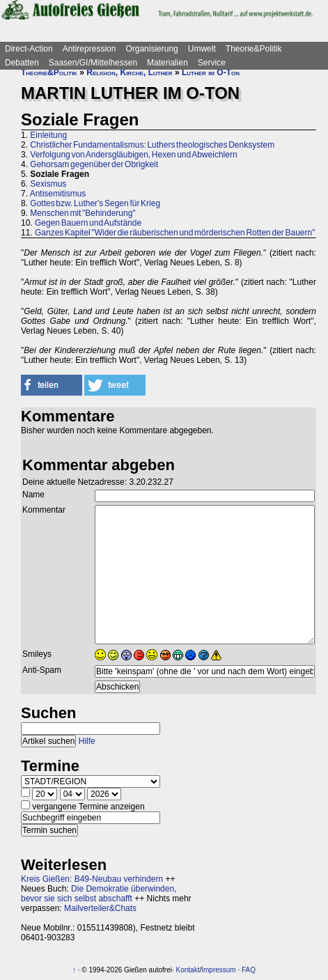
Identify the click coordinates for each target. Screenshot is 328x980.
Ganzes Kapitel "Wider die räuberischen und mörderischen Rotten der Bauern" (175, 233)
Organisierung (151, 49)
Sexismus (48, 184)
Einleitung (48, 135)
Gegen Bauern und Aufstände (88, 223)
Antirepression (89, 49)
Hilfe (87, 741)
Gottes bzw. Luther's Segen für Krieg (95, 203)
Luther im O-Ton (211, 72)
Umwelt (202, 49)
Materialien (167, 63)
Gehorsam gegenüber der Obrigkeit (94, 164)
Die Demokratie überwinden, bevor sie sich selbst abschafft (99, 894)
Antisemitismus (58, 194)
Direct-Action (29, 49)
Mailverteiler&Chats (100, 908)
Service (212, 63)
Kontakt (188, 970)
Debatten (22, 63)
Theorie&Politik (254, 49)
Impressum (218, 970)
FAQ (249, 970)
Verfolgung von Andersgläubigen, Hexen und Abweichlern (133, 155)
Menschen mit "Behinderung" (83, 213)
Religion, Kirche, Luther (129, 72)
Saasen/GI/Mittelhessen (93, 63)
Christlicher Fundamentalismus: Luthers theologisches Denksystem (152, 145)
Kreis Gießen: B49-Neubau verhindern (92, 879)
